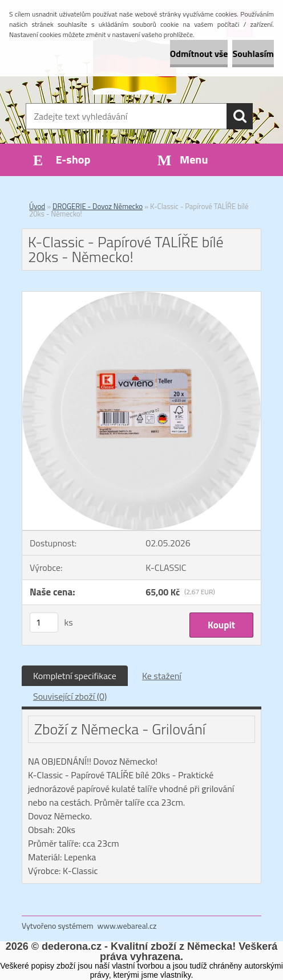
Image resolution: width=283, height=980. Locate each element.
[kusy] (44, 622)
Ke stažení (162, 676)
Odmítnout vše (199, 54)
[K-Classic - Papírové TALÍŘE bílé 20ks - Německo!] (141, 296)
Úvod (37, 206)
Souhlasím (253, 54)
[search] (240, 116)
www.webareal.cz (127, 926)
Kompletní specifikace (75, 676)
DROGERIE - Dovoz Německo (98, 206)
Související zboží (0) (70, 696)
